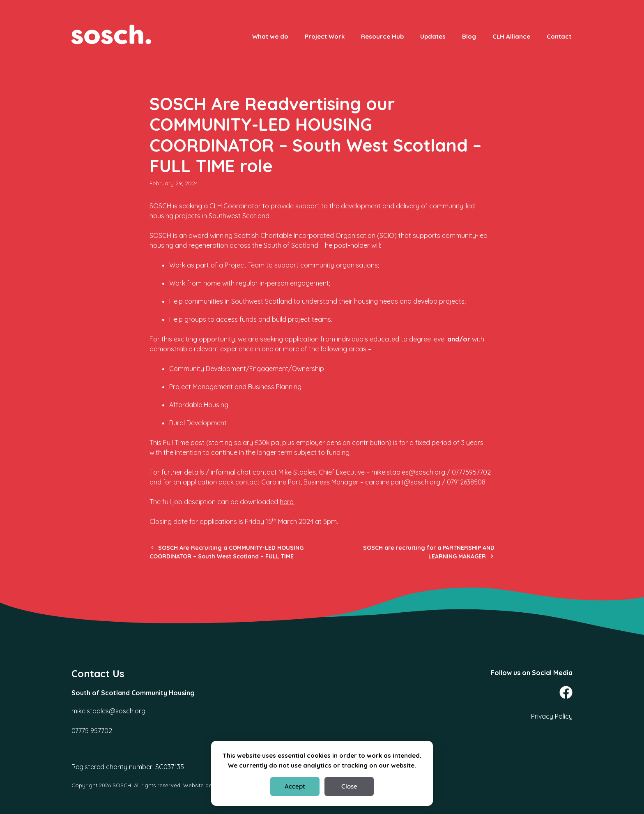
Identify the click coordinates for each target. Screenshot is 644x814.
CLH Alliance (511, 36)
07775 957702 (92, 731)
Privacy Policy (552, 716)
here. (287, 502)
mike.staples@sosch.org (108, 711)
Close (349, 786)
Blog (469, 36)
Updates (433, 36)
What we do (270, 36)
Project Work (325, 36)
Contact (559, 36)
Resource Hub (382, 36)
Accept (295, 786)
